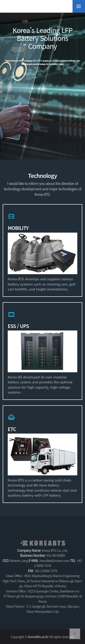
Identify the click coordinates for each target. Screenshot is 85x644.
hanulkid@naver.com (55, 560)
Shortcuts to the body (0, 0)
